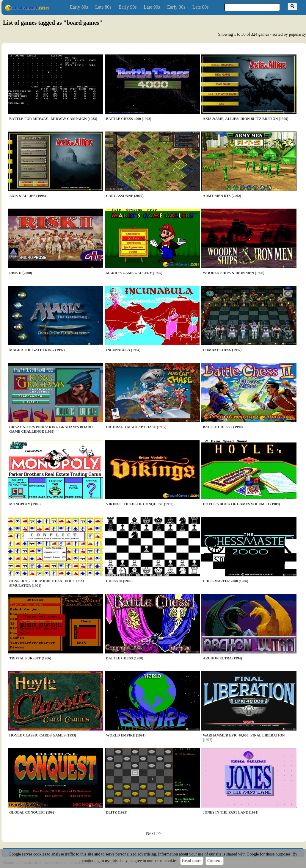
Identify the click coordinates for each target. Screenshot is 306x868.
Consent (215, 861)
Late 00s (201, 7)
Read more (192, 861)
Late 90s (152, 7)
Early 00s (176, 7)
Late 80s (103, 7)
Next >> (154, 833)
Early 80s (79, 7)
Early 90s (128, 7)
